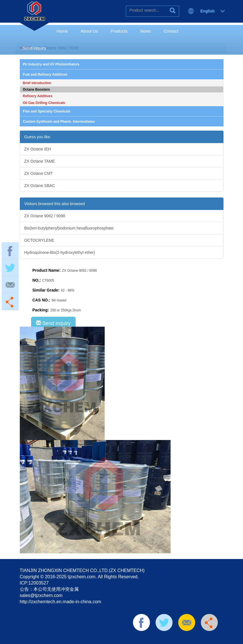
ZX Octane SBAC (40, 186)
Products (119, 31)
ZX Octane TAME (40, 161)
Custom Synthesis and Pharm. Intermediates (59, 122)
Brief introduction (37, 83)
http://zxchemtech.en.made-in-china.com (61, 602)
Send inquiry (34, 48)
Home (62, 31)
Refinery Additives (38, 96)
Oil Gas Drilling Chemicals (44, 103)
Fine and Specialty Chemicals (47, 111)
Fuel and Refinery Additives (45, 75)
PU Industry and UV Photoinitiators (51, 64)
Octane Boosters (36, 90)
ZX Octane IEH (38, 149)
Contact (171, 31)
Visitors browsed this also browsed (55, 204)
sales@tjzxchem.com (41, 595)
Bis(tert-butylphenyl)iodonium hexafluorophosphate (69, 228)
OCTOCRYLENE (39, 240)
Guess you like (37, 137)
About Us (89, 31)
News (145, 31)
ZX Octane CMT (39, 173)
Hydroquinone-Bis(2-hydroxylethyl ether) (60, 252)
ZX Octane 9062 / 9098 (45, 216)
